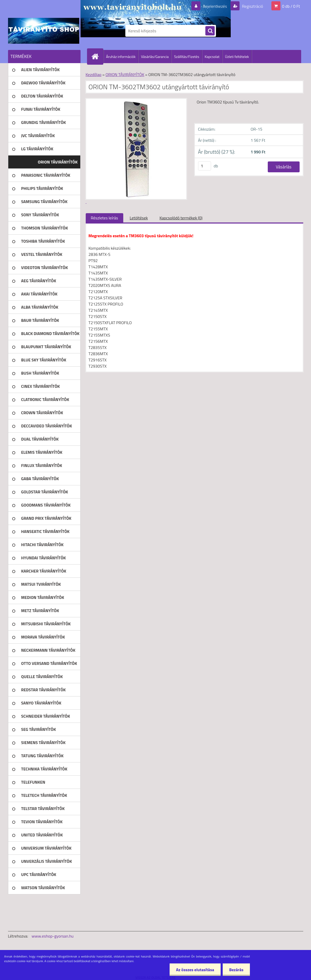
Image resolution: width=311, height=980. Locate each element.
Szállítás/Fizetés (187, 57)
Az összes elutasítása (195, 970)
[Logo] (44, 31)
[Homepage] (97, 56)
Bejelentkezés (215, 6)
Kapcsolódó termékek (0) (181, 218)
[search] (210, 31)
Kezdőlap (94, 75)
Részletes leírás (104, 218)
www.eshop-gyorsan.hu (53, 936)
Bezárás (236, 970)
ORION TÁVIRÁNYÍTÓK (125, 75)
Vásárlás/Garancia (155, 57)
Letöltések (139, 218)
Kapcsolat (212, 57)
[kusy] (205, 166)
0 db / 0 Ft (291, 6)
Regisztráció (252, 6)
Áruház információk (121, 57)
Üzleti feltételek (237, 57)
